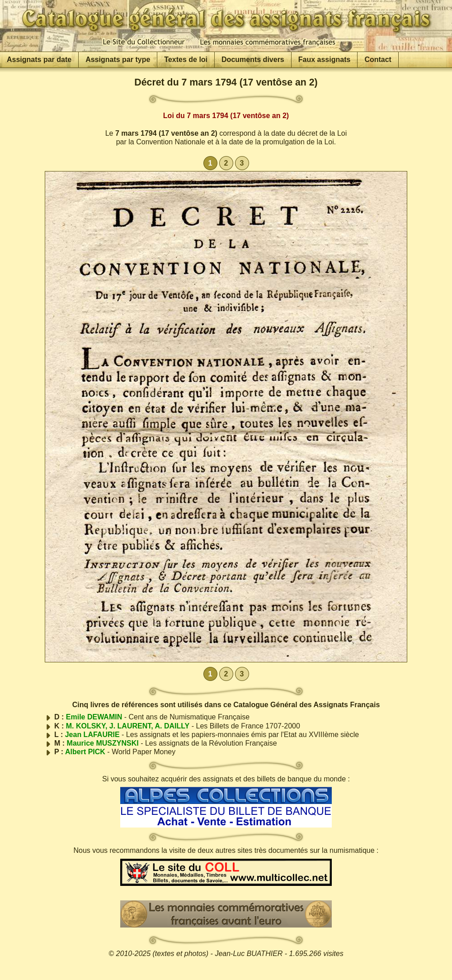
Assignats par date (39, 59)
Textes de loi (186, 59)
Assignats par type (118, 59)
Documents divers (253, 59)
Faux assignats (325, 59)
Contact (378, 59)
